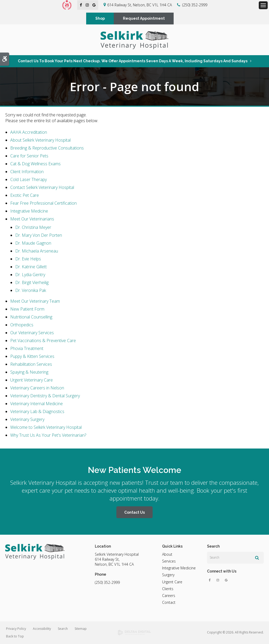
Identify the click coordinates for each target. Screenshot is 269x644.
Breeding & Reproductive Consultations (47, 148)
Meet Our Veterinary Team (35, 301)
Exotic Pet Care (25, 195)
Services (169, 561)
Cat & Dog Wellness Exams (35, 164)
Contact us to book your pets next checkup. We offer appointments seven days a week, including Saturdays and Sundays (133, 61)
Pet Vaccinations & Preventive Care (43, 341)
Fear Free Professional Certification (43, 203)
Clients (168, 589)
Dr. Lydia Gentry (30, 275)
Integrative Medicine (29, 211)
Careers (169, 596)
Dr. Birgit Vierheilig (32, 283)
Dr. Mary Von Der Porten (39, 235)
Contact (169, 603)
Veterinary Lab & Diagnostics (37, 412)
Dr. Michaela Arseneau (37, 251)
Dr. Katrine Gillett (31, 267)
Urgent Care (172, 582)
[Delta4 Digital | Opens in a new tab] (135, 633)
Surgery (168, 575)
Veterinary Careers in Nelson (37, 388)
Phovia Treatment (27, 349)
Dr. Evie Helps (28, 259)
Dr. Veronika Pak (31, 291)
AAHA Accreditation (29, 132)
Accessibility (42, 629)
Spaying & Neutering (29, 372)
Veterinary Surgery (27, 420)
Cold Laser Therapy (29, 180)
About (167, 554)
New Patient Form (27, 309)
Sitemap (81, 629)
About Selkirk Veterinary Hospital (40, 140)
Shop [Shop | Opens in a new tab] (100, 19)
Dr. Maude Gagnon (33, 243)
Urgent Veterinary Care (32, 380)
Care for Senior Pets (29, 156)
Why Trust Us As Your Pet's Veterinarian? (48, 435)
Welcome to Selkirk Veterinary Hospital (46, 427)
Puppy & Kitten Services (32, 357)
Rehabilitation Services (31, 364)
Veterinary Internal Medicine (37, 404)
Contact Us (134, 513)
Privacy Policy (16, 629)
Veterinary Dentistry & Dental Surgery (45, 396)
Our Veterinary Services (32, 333)
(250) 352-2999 (195, 5)
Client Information (27, 172)
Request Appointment (144, 19)
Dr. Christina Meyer (33, 228)
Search (63, 629)
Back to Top (15, 636)
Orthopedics (22, 325)
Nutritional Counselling (31, 317)
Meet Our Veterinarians (32, 219)
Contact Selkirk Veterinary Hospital (42, 188)
